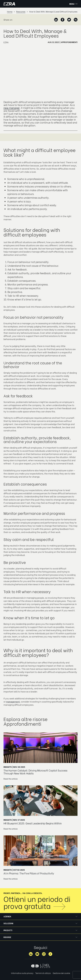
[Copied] (76, 20)
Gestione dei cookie (61, 973)
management (13, 702)
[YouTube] (37, 954)
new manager (12, 108)
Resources (21, 12)
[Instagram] (44, 954)
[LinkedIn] (56, 20)
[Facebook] (63, 20)
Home (10, 12)
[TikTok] (50, 954)
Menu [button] (73, 4)
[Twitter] (69, 20)
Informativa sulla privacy (22, 973)
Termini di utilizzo (43, 973)
